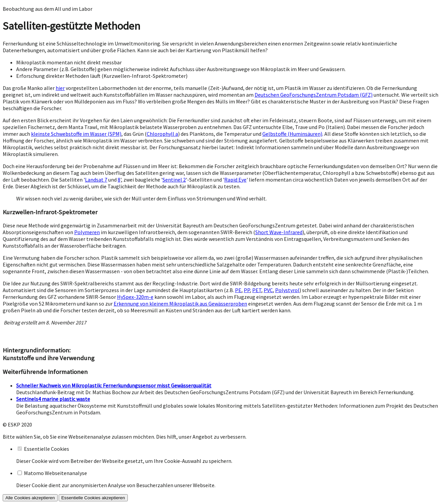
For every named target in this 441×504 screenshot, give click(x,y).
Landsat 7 (96, 180)
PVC (268, 290)
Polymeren (87, 232)
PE (238, 290)
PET (257, 290)
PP (247, 290)
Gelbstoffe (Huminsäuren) (292, 134)
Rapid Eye (235, 180)
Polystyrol (287, 290)
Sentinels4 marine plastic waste (53, 399)
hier (60, 88)
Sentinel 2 (174, 180)
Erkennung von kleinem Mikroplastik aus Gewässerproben (180, 304)
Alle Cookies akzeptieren (30, 498)
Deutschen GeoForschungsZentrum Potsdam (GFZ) (314, 95)
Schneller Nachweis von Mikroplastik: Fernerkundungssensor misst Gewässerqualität (114, 385)
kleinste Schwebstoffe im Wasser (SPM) (76, 134)
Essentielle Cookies (47, 449)
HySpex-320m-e (135, 297)
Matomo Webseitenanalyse (55, 473)
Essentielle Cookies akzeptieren (93, 498)
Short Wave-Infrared (279, 232)
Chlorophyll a (162, 134)
